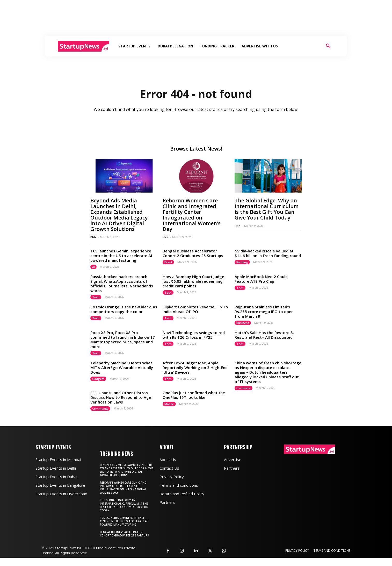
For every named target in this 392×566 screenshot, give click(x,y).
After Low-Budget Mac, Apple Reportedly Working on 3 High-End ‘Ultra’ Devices (195, 367)
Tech (96, 297)
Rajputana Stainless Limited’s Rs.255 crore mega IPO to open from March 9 (264, 312)
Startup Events (134, 46)
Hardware (244, 388)
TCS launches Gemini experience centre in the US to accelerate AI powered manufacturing (121, 256)
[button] (328, 47)
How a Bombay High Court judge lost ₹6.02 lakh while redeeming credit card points (193, 281)
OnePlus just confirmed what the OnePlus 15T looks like (194, 395)
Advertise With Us (260, 46)
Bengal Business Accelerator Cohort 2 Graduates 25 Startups (193, 253)
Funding (242, 262)
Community (100, 409)
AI (93, 267)
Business (243, 323)
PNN (93, 237)
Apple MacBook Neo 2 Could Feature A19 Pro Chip (261, 279)
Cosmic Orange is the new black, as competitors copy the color (124, 309)
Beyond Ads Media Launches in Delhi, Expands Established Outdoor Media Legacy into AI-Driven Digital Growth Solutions (119, 215)
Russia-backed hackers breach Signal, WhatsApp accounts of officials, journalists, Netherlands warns (122, 284)
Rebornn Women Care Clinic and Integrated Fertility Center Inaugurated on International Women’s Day (192, 215)
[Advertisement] (196, 18)
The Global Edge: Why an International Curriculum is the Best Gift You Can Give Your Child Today (267, 209)
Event (168, 262)
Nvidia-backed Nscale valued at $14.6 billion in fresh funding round (268, 253)
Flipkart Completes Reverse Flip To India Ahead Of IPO (195, 309)
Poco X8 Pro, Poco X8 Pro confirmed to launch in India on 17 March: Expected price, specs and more (123, 339)
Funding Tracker (217, 46)
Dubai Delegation (175, 46)
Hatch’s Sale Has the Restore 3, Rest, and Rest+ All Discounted (264, 335)
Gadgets (98, 379)
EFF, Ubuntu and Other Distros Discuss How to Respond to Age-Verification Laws (122, 397)
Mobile (169, 404)
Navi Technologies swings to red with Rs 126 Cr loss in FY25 (194, 335)
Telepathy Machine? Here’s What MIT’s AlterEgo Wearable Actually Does (122, 367)
